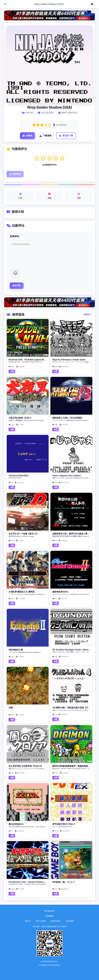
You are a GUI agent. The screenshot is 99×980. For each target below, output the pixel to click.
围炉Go (28, 921)
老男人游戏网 (41, 921)
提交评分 (15, 174)
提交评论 (17, 286)
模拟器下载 (66, 136)
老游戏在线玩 (56, 921)
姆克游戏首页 (49, 911)
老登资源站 (70, 921)
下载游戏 (46, 136)
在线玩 (27, 136)
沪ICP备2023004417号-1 (49, 961)
